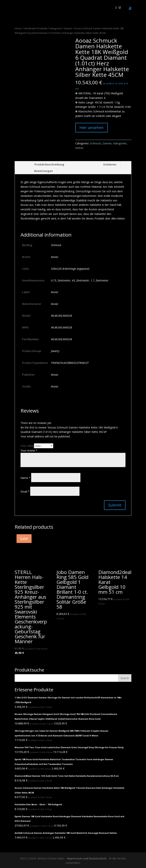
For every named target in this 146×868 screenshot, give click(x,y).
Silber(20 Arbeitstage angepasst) (70, 269)
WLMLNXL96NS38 (61, 316)
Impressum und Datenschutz (87, 858)
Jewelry (55, 351)
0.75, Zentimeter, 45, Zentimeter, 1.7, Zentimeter (80, 280)
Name (25, 478)
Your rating (27, 446)
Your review (29, 450)
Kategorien (56, 28)
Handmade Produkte (35, 28)
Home (18, 28)
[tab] (42, 165)
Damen (68, 28)
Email (25, 492)
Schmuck (95, 143)
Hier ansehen (92, 128)
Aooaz (55, 257)
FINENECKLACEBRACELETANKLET (70, 363)
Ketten (79, 148)
